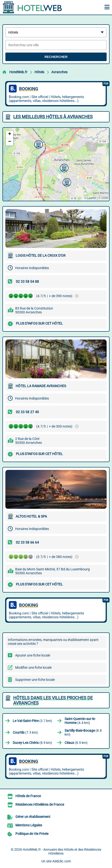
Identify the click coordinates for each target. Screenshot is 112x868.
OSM (105, 198)
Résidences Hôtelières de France (40, 804)
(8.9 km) (32, 743)
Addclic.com (62, 861)
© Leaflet (90, 198)
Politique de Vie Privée (32, 834)
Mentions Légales (29, 825)
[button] (64, 167)
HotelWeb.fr (18, 72)
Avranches (59, 72)
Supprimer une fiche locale (35, 680)
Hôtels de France (28, 796)
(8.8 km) (83, 732)
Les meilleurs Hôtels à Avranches (53, 117)
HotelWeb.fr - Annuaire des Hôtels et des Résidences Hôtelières (62, 851)
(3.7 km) (32, 721)
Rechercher (56, 57)
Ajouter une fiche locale (33, 655)
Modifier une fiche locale (33, 667)
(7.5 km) (25, 732)
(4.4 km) (80, 721)
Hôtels (39, 72)
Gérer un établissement (33, 817)
